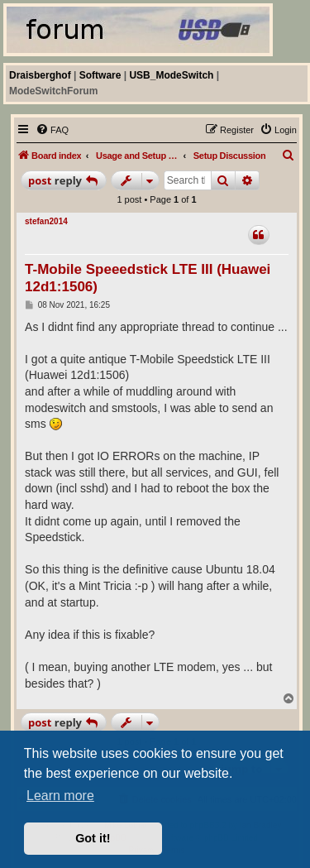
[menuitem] (52, 130)
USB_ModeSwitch (171, 75)
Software (100, 75)
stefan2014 (46, 221)
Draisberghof (40, 75)
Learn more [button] (60, 796)
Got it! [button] (93, 838)
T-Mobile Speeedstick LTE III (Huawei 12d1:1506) (148, 278)
